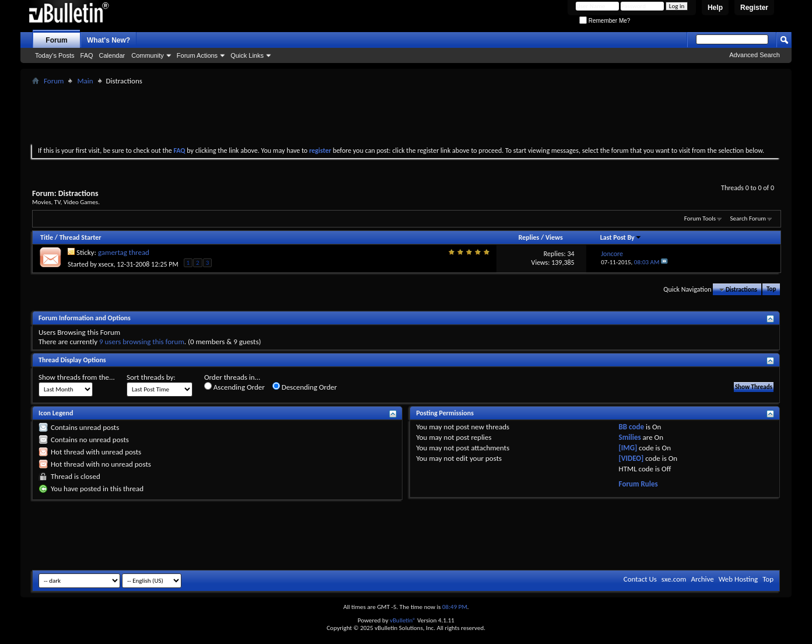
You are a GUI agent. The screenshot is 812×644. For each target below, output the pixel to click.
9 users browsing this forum (142, 342)
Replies (529, 237)
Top (771, 290)
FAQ (87, 55)
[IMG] (628, 448)
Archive (702, 579)
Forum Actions (197, 55)
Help (715, 8)
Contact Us (640, 579)
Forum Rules (638, 484)
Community (148, 55)
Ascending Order (235, 387)
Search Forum (748, 218)
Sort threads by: (151, 377)
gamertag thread (124, 252)
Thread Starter (80, 237)
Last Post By (621, 237)
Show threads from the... (77, 377)
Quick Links (247, 55)
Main (85, 81)
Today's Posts (55, 55)
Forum (56, 40)
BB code (631, 427)
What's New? (108, 40)
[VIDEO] (631, 458)
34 (570, 254)
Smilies (630, 437)
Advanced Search (755, 55)
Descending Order (305, 387)
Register (754, 8)
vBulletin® (403, 620)
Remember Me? (605, 21)
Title (47, 237)
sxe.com (674, 579)
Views (554, 237)
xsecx (106, 264)
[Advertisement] (406, 114)
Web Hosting (738, 579)
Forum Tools (700, 218)
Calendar (112, 55)
